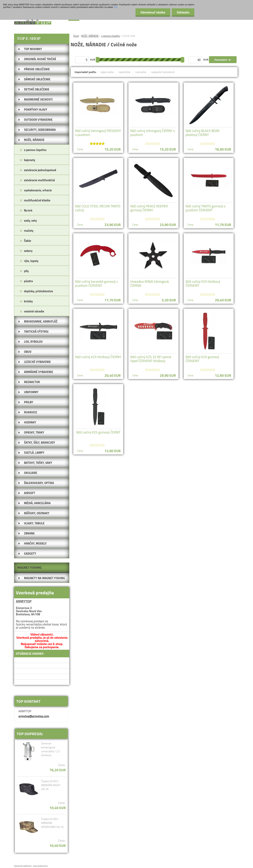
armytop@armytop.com (34, 716)
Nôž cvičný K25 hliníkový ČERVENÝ (203, 284)
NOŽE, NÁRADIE (90, 36)
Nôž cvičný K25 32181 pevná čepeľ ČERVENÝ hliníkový (151, 359)
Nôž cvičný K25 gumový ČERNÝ (98, 432)
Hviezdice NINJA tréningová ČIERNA (150, 284)
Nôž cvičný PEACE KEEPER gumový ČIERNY (149, 208)
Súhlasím (183, 12)
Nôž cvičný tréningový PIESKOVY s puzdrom (98, 133)
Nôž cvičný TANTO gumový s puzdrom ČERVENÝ (206, 208)
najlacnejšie (107, 72)
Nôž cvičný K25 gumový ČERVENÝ (202, 359)
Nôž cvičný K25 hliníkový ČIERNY (98, 357)
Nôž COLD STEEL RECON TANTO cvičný (98, 208)
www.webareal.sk (40, 866)
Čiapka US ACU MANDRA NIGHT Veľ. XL (51, 785)
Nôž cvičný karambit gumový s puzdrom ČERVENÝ (97, 284)
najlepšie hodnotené (163, 72)
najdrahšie (125, 72)
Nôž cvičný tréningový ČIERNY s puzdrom (153, 133)
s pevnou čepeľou (111, 36)
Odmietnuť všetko (153, 12)
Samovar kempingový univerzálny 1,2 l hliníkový (51, 749)
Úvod (76, 36)
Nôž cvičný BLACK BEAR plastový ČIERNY (203, 133)
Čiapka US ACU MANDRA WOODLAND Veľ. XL (52, 823)
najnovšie (141, 72)
